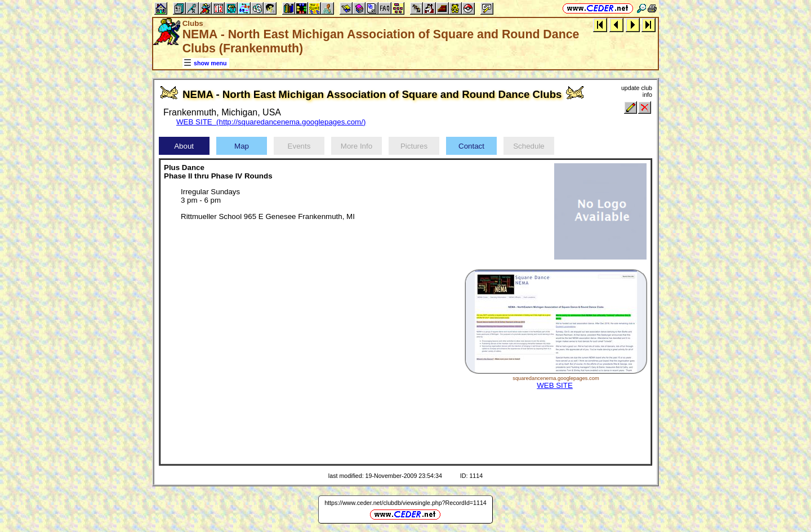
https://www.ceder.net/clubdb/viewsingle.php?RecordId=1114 (405, 503)
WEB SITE (555, 385)
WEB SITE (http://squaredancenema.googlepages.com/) (271, 122)
